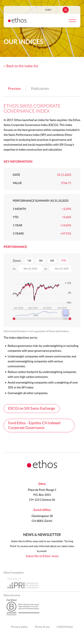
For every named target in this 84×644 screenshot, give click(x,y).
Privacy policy (19, 627)
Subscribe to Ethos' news (42, 556)
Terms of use (42, 627)
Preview (14, 89)
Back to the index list (22, 66)
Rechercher (66, 10)
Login (48, 10)
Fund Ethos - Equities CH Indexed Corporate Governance (34, 425)
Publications (40, 89)
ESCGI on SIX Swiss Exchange (32, 409)
